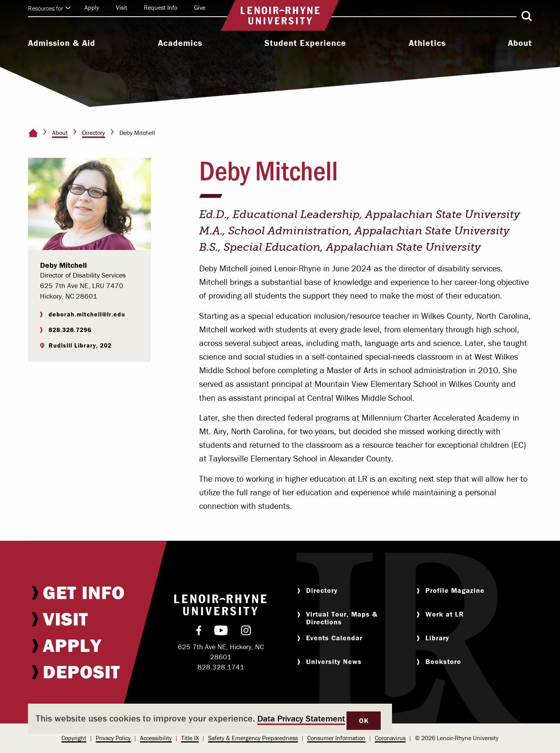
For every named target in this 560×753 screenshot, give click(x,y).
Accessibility (156, 738)
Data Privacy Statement (301, 719)
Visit (122, 7)
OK (364, 721)
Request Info (161, 7)
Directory (94, 133)
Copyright (74, 738)
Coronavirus (390, 738)
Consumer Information (336, 738)
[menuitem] (62, 44)
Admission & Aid (62, 43)
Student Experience (305, 43)
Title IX (190, 738)
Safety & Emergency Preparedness (253, 738)
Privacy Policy (113, 738)
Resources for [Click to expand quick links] (49, 8)
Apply (92, 7)
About (520, 43)
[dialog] (210, 719)
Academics (180, 43)
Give (200, 7)
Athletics (427, 43)
